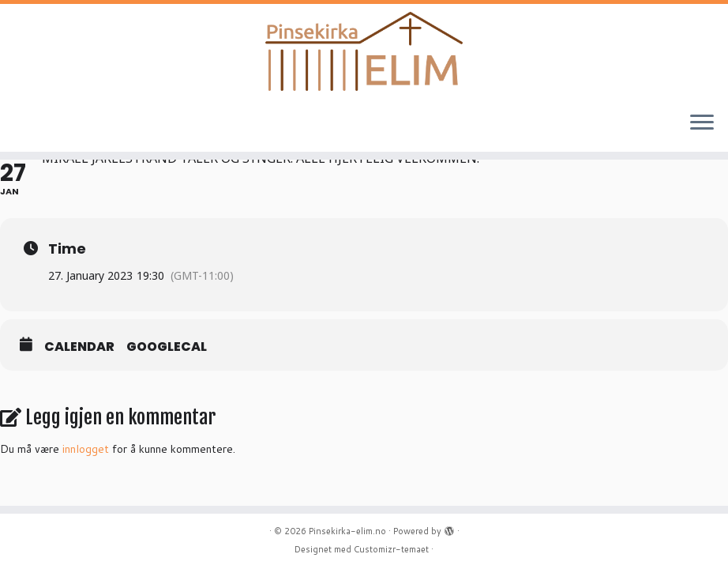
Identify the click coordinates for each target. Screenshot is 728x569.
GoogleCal (167, 347)
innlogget (86, 449)
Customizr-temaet (391, 549)
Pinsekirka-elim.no (347, 531)
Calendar (79, 347)
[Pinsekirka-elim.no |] (364, 51)
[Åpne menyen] (702, 123)
